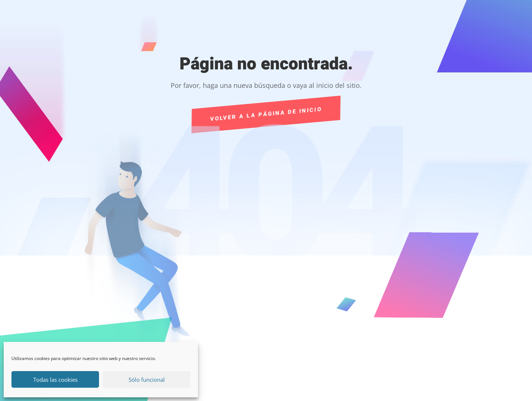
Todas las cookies (55, 380)
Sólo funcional (147, 380)
